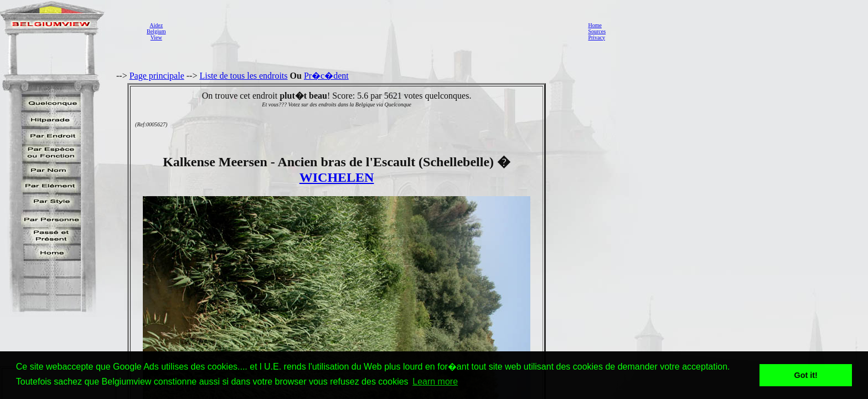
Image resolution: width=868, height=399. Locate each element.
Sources (597, 31)
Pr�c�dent (326, 76)
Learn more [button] (435, 382)
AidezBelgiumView (156, 31)
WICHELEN (337, 177)
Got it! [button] (806, 375)
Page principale (157, 76)
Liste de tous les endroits (243, 76)
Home (595, 25)
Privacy (596, 37)
